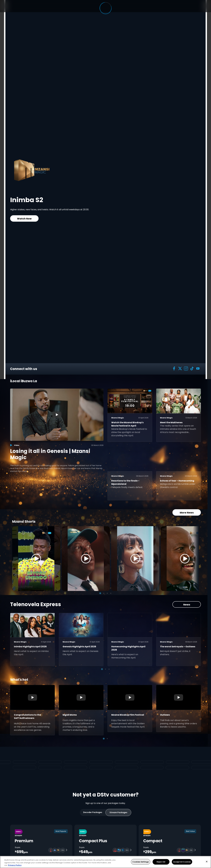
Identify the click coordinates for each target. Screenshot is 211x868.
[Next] (196, 559)
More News (187, 512)
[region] (105, 862)
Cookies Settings (141, 862)
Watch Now (24, 219)
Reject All (161, 862)
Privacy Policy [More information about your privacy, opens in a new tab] (15, 865)
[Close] (207, 861)
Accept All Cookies (182, 862)
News (187, 605)
